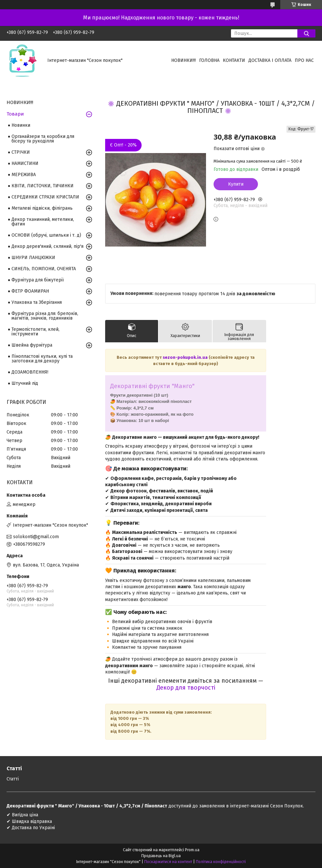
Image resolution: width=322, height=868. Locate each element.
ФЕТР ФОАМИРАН (30, 291)
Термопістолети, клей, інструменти (35, 332)
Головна (209, 60)
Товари (15, 114)
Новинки (21, 125)
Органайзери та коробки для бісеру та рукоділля (43, 139)
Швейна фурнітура (32, 345)
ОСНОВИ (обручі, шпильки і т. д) (46, 235)
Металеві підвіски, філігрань (42, 208)
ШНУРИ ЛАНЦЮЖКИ (33, 258)
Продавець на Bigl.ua (161, 856)
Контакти (234, 60)
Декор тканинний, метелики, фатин (43, 222)
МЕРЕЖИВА (24, 175)
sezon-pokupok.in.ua (186, 357)
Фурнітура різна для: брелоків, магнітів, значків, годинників (45, 316)
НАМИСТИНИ (25, 163)
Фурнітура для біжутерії (38, 280)
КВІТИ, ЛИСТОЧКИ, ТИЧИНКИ (43, 186)
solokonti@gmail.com (36, 537)
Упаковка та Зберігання (37, 302)
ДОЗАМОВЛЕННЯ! (30, 372)
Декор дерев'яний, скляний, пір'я (47, 246)
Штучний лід (25, 383)
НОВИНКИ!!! (184, 60)
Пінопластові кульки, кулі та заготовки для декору (42, 359)
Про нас (304, 60)
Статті (13, 779)
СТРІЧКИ (21, 152)
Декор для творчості (186, 688)
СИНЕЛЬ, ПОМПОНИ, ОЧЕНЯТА (44, 269)
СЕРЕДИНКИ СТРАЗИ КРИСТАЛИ (45, 197)
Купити (236, 184)
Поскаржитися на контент (168, 862)
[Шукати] (306, 33)
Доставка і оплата (270, 60)
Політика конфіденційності (221, 862)
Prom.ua (192, 850)
